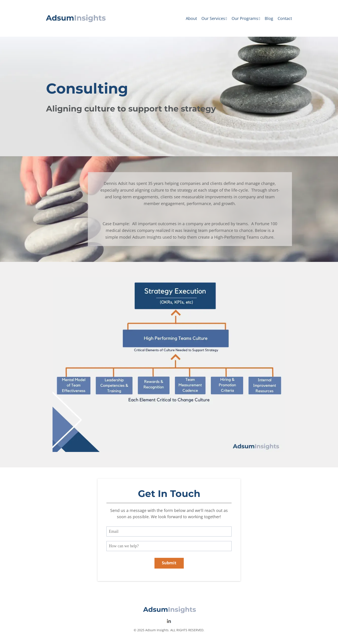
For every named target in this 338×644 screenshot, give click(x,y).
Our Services (214, 18)
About (191, 18)
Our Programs (246, 18)
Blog (269, 18)
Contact (285, 18)
